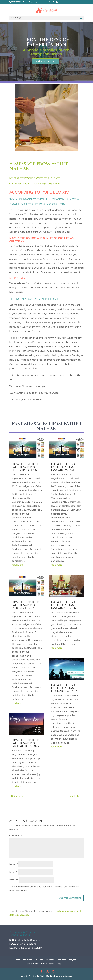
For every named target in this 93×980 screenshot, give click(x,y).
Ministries (27, 960)
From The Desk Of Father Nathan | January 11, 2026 (25, 605)
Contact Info (32, 964)
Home (17, 960)
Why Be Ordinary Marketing (56, 976)
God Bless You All (46, 61)
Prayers (72, 960)
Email (13, 872)
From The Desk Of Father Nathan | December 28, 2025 (25, 743)
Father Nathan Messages (52, 964)
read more (17, 565)
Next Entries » (76, 796)
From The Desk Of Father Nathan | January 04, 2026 (64, 605)
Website (14, 880)
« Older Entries (17, 796)
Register (50, 960)
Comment (16, 836)
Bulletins (39, 960)
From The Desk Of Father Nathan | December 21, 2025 (64, 688)
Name (13, 864)
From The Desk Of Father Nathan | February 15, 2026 (25, 467)
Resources (61, 960)
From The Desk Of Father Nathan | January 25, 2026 (64, 467)
